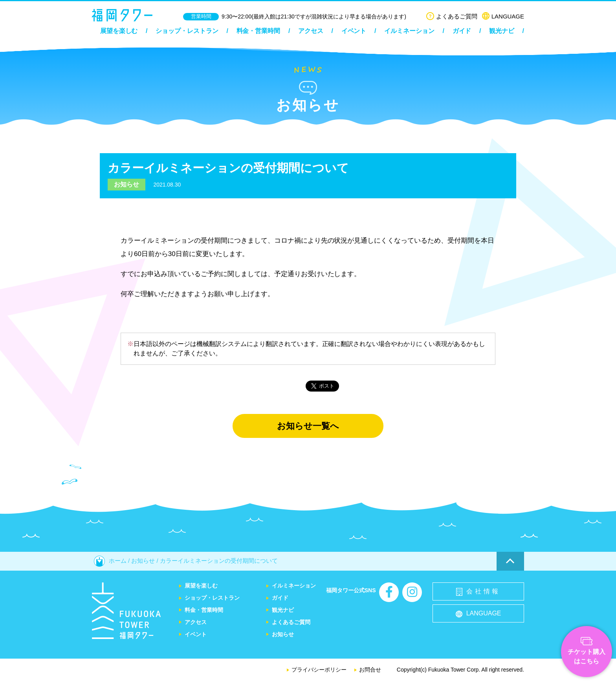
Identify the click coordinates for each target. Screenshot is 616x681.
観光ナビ (502, 31)
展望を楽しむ (119, 31)
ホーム (110, 561)
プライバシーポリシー (319, 670)
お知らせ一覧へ (308, 426)
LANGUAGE (503, 16)
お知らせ (126, 184)
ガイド (462, 31)
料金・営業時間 (258, 31)
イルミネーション (409, 31)
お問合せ (370, 670)
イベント (354, 31)
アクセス (311, 31)
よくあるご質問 (452, 16)
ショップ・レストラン (187, 31)
